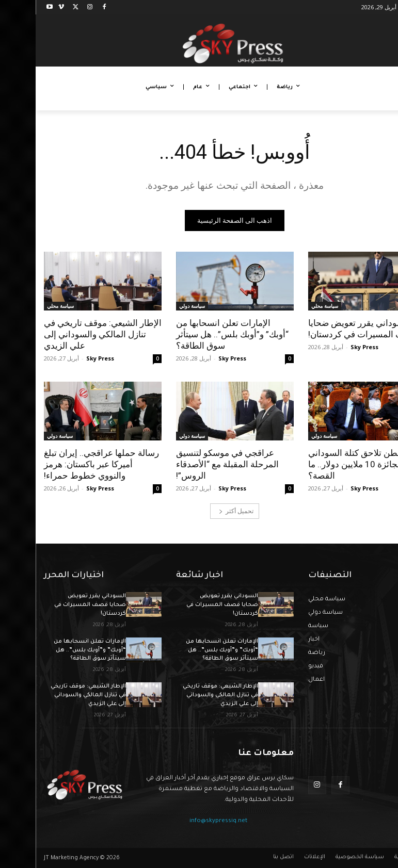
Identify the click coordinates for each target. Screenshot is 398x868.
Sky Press (329, 347)
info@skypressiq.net (183, 821)
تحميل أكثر (201, 511)
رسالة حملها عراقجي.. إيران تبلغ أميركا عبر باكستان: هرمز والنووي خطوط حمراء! (66, 464)
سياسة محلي (289, 306)
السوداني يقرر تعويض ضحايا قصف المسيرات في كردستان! (327, 329)
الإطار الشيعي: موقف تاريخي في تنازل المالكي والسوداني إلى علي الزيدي (67, 334)
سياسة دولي (156, 306)
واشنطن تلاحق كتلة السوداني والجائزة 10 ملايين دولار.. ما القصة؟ (325, 464)
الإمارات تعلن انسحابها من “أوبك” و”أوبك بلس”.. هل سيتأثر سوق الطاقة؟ (197, 334)
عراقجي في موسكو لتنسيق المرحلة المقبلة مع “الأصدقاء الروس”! (192, 464)
